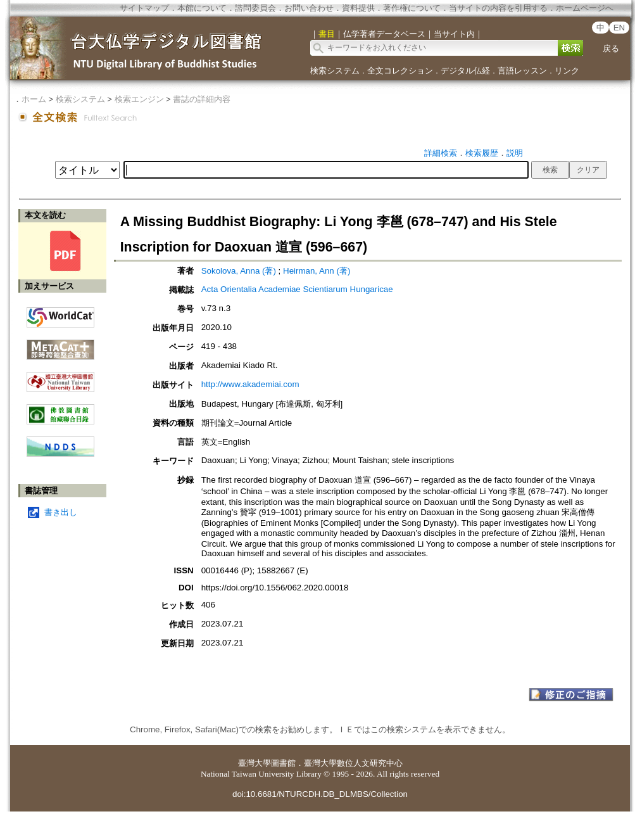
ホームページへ (585, 8)
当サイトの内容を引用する (498, 8)
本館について (202, 8)
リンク (567, 71)
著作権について (412, 8)
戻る (611, 48)
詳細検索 (441, 153)
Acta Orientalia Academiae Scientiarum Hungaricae (297, 289)
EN (619, 28)
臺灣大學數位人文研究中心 (353, 763)
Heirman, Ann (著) (317, 271)
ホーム (34, 99)
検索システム (335, 71)
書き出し (61, 512)
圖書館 (283, 763)
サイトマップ (144, 8)
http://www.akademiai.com (250, 384)
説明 (515, 153)
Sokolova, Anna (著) (239, 271)
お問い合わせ (309, 8)
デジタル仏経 (465, 71)
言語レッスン (522, 71)
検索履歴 (482, 153)
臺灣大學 (255, 763)
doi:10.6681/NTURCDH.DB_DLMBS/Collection (320, 794)
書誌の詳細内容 (202, 99)
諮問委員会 (255, 8)
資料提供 (358, 8)
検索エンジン (139, 99)
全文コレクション (400, 71)
